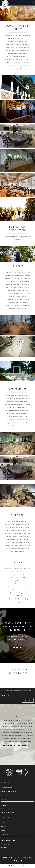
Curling (4, 826)
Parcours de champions (9, 791)
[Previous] (2, 14)
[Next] (33, 14)
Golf (3, 823)
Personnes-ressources (8, 840)
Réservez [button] (28, 700)
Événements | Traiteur (8, 809)
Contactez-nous (18, 648)
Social (3, 830)
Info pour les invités (8, 812)
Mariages (4, 805)
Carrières (4, 847)
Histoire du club (7, 788)
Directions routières (8, 844)
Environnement (6, 795)
